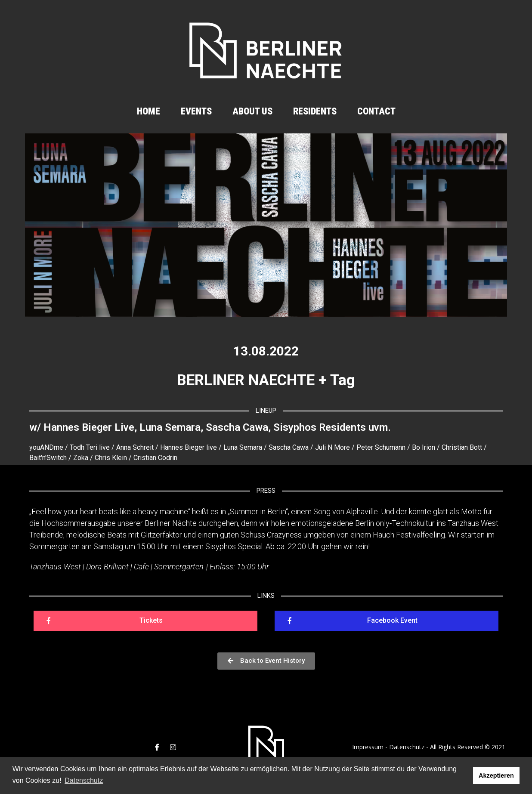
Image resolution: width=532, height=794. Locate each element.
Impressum (368, 747)
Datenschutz (407, 747)
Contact (376, 111)
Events (196, 111)
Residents (315, 111)
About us (252, 111)
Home (148, 111)
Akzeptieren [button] (496, 775)
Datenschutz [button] (84, 780)
